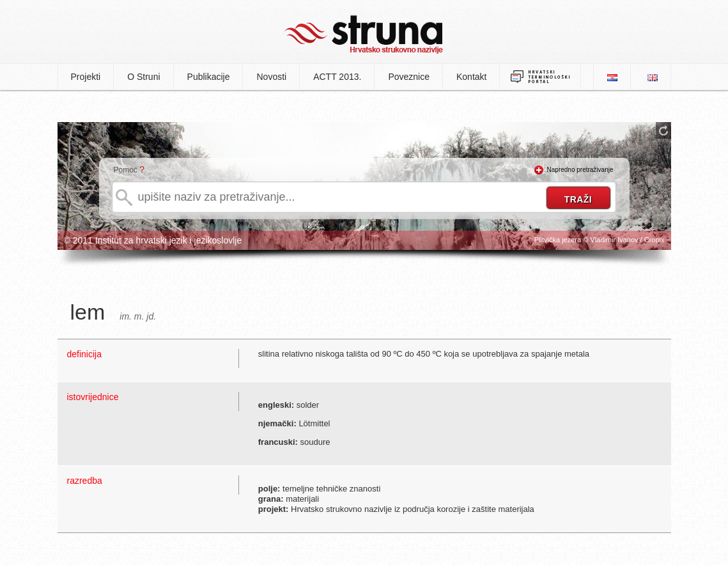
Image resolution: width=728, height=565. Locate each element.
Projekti (86, 77)
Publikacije (209, 77)
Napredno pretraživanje (580, 170)
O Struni (143, 77)
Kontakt (471, 77)
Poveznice (409, 77)
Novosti (271, 77)
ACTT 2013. (337, 77)
